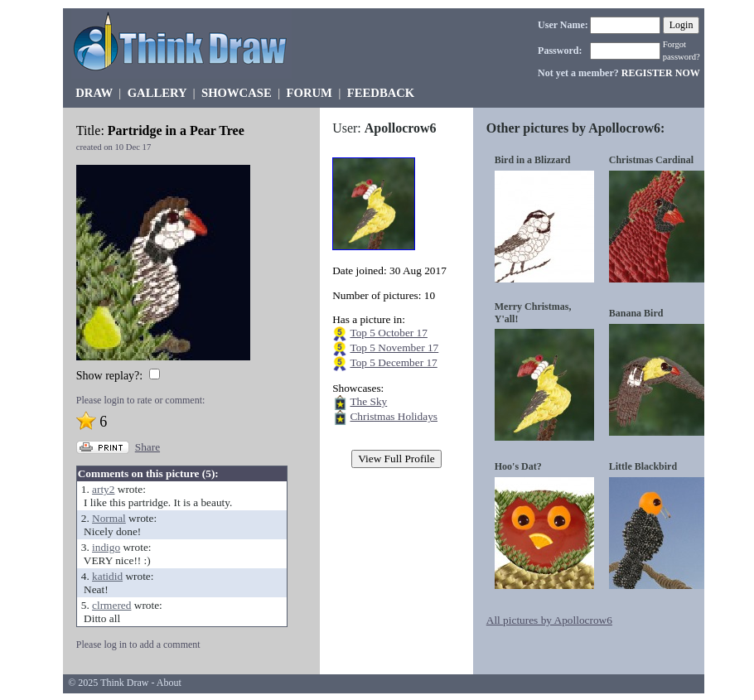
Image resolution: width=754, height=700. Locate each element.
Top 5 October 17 (388, 333)
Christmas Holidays (394, 416)
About (169, 683)
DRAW (94, 93)
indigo (106, 547)
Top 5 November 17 (394, 348)
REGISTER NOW (661, 73)
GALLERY (157, 93)
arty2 (103, 489)
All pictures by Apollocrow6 (549, 620)
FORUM (309, 93)
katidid (107, 576)
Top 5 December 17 (393, 362)
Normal (109, 518)
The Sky (368, 401)
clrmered (111, 605)
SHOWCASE (237, 93)
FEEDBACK (381, 93)
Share (147, 447)
